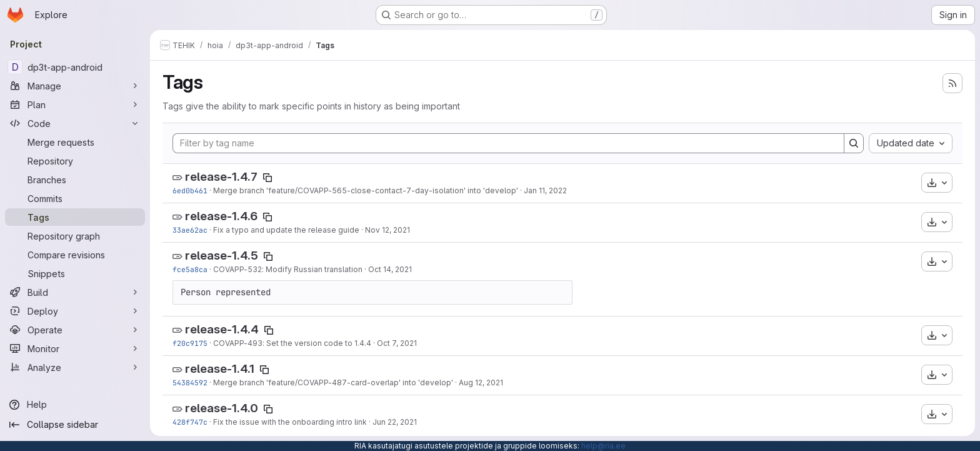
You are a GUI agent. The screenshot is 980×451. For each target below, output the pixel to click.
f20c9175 (190, 343)
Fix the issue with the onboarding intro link (290, 422)
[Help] (75, 405)
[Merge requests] (75, 142)
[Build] (75, 292)
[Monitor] (75, 348)
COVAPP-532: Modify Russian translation (288, 269)
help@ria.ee (603, 446)
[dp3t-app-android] (75, 67)
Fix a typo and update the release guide (286, 230)
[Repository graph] (75, 236)
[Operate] (75, 330)
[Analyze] (75, 367)
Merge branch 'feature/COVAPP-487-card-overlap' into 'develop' (333, 383)
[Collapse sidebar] (75, 425)
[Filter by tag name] (508, 143)
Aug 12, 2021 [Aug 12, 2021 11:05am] (481, 383)
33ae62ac (190, 230)
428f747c (190, 422)
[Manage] (75, 86)
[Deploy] (75, 311)
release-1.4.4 (222, 329)
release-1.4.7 (221, 177)
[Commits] (75, 198)
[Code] (75, 123)
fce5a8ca (190, 269)
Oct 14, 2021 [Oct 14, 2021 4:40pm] (390, 269)
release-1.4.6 (221, 216)
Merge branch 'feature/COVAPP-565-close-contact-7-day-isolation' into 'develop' (366, 190)
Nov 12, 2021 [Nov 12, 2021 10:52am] (387, 230)
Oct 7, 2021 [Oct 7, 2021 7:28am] (397, 343)
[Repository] (75, 161)
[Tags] (75, 217)
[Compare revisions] (75, 255)
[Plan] (75, 104)
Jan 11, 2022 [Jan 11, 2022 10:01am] (545, 190)
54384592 (190, 383)
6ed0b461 (190, 190)
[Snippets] (75, 273)
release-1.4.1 (220, 369)
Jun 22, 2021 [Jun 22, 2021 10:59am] (395, 422)
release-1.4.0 (222, 408)
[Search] (854, 143)
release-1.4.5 (222, 256)
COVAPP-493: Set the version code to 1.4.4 (292, 343)
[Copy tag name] (267, 178)
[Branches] (75, 180)
